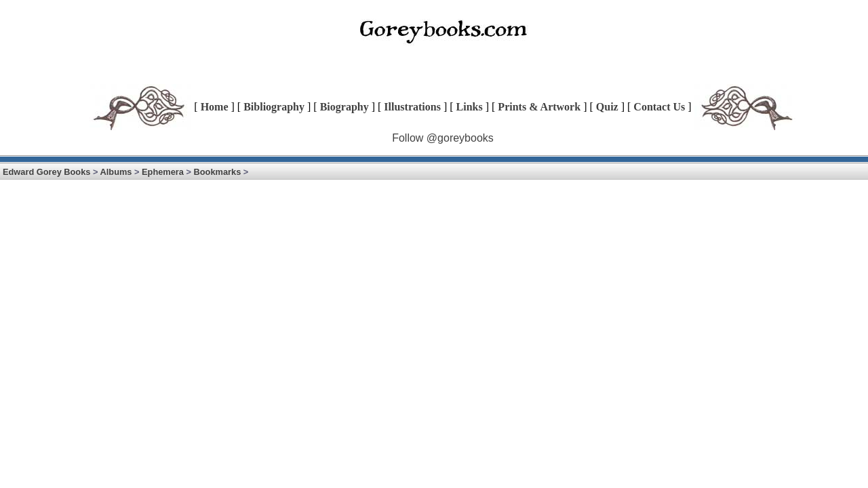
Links (470, 107)
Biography (344, 107)
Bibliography (274, 107)
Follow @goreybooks (443, 138)
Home (215, 107)
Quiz (607, 107)
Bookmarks (218, 172)
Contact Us (659, 107)
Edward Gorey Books (46, 172)
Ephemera (163, 172)
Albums (116, 172)
